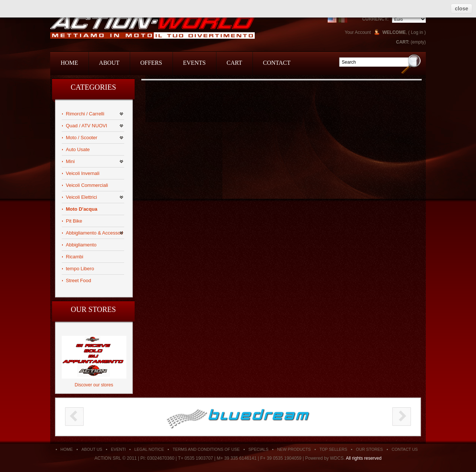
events (194, 63)
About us (92, 449)
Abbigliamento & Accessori (94, 233)
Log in (417, 32)
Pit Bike (74, 221)
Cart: (403, 42)
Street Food (78, 280)
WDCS (337, 458)
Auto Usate (78, 149)
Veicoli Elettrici (81, 197)
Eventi (118, 449)
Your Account (358, 32)
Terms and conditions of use (206, 449)
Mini (70, 161)
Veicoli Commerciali (87, 185)
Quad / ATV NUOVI (86, 126)
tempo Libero (80, 269)
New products (294, 449)
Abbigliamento (81, 245)
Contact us (405, 449)
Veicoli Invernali (83, 173)
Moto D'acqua (82, 209)
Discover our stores (94, 385)
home (69, 63)
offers (151, 63)
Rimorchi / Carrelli (85, 114)
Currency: (375, 19)
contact (277, 63)
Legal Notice (149, 449)
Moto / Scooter (82, 138)
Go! (411, 64)
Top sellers (333, 449)
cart (234, 63)
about (109, 63)
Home (67, 449)
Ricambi (75, 257)
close (461, 9)
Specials (258, 449)
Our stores (93, 309)
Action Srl (152, 27)
